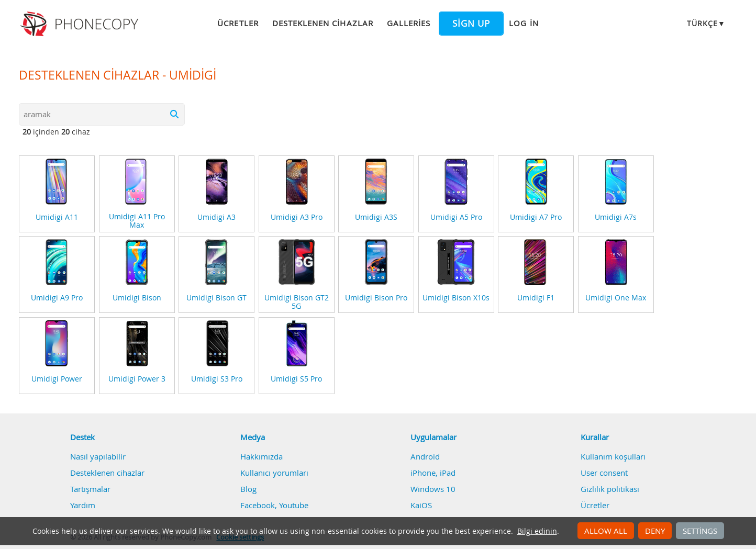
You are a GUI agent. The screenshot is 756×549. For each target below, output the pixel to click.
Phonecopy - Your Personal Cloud (81, 24)
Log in (524, 23)
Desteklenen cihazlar (323, 23)
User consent (604, 473)
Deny (655, 531)
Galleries (409, 23)
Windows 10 (433, 489)
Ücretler (238, 23)
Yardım (83, 505)
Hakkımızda (262, 456)
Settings (700, 531)
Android (425, 456)
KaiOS (421, 505)
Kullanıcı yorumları (274, 473)
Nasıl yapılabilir (98, 456)
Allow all (606, 531)
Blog (248, 489)
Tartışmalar (90, 489)
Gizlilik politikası (610, 489)
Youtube (294, 505)
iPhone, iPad (433, 473)
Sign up (471, 24)
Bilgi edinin (537, 531)
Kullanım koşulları (613, 456)
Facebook (258, 505)
